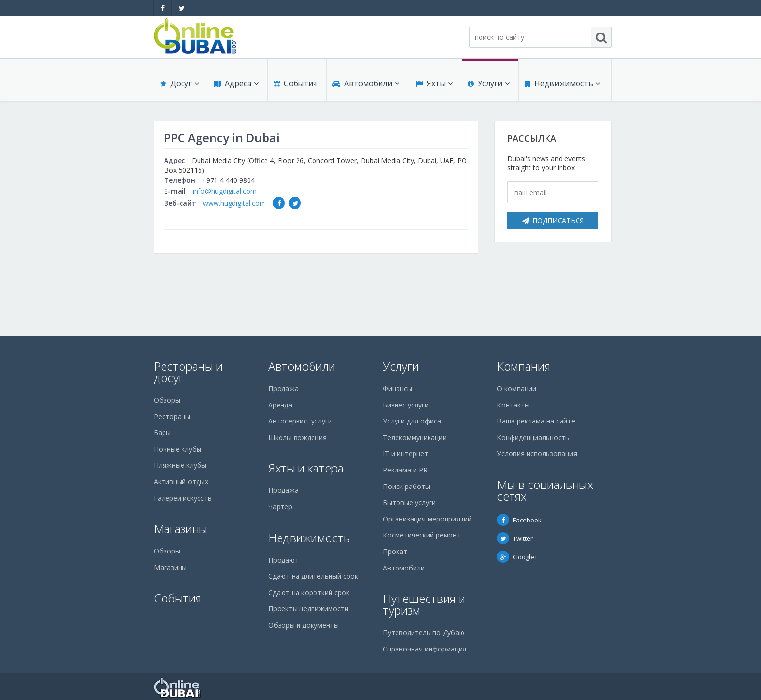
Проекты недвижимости (308, 609)
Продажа (283, 388)
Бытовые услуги (409, 502)
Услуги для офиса (412, 421)
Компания (524, 366)
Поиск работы (406, 486)
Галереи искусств (183, 498)
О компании (517, 388)
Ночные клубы (178, 449)
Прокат (395, 551)
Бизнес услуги (406, 405)
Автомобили (366, 83)
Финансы (397, 388)
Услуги (489, 83)
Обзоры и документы (304, 625)
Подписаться (553, 220)
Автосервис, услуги (300, 421)
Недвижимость (562, 83)
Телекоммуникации (415, 437)
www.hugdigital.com (234, 203)
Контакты (513, 405)
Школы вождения (298, 437)
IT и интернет (405, 453)
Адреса (236, 83)
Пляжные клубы (180, 465)
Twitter (515, 538)
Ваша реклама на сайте (536, 421)
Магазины (181, 529)
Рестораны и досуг (188, 372)
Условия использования (537, 453)
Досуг (180, 83)
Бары (162, 432)
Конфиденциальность (533, 437)
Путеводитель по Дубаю (424, 632)
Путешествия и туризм (424, 604)
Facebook (519, 520)
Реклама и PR (405, 470)
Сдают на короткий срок (309, 593)
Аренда (280, 405)
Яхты (434, 83)
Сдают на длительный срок (313, 576)
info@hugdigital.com (225, 191)
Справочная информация (425, 649)
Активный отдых (181, 481)
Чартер (280, 507)
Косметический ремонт (422, 535)
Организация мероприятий (427, 519)
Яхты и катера (306, 468)
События (295, 83)
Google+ (517, 557)
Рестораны (172, 416)
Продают (283, 560)
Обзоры (167, 400)
